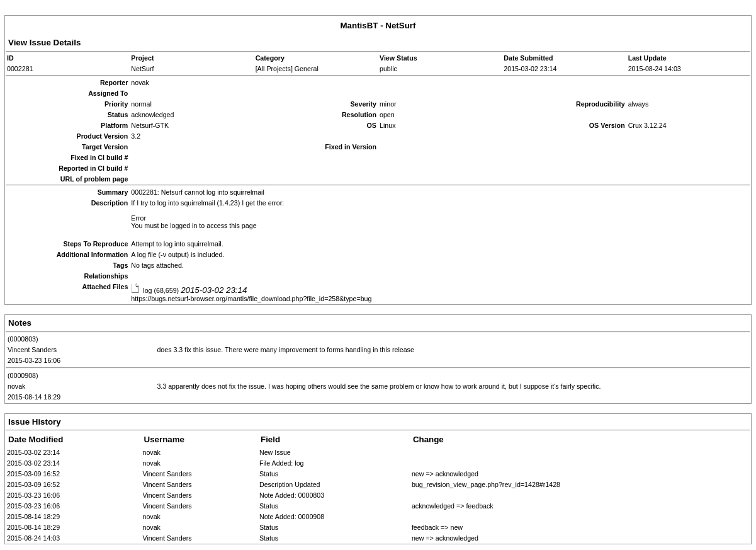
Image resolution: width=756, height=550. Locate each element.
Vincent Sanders (32, 350)
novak (16, 386)
